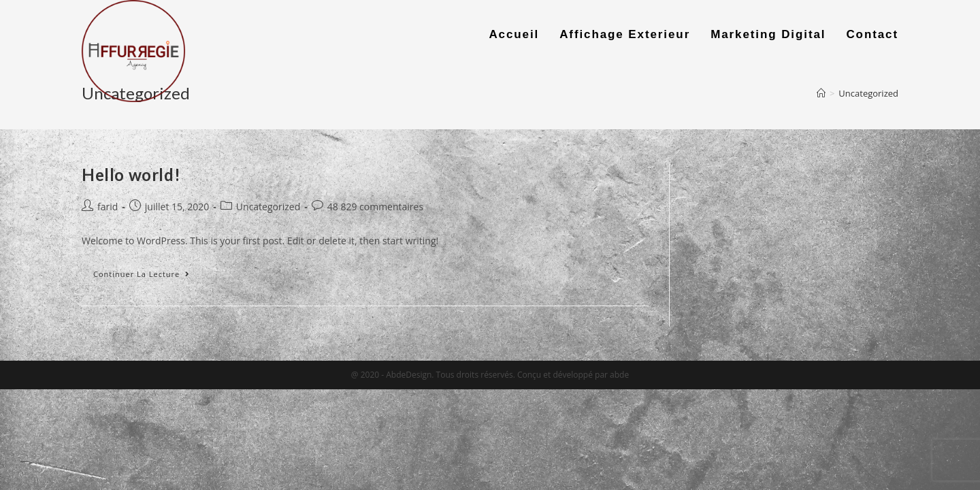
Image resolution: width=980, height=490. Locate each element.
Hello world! (131, 175)
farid (108, 207)
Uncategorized (268, 207)
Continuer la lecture (142, 274)
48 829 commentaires (375, 207)
